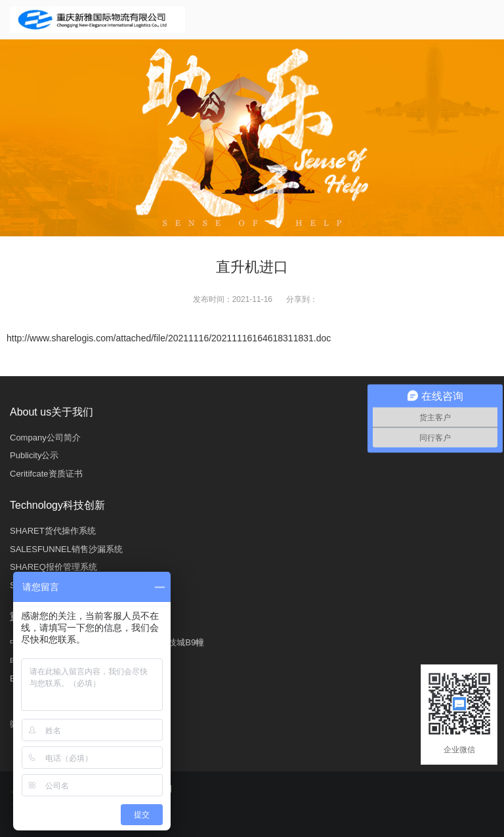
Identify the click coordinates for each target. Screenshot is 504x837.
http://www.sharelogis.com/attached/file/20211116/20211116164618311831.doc (169, 338)
